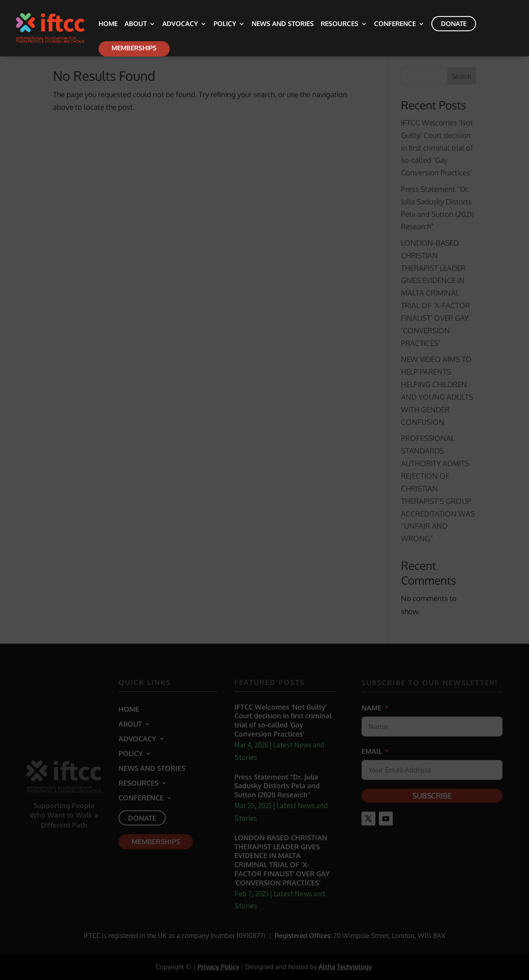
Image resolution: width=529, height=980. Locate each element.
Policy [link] (225, 24)
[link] (64, 28)
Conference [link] (395, 24)
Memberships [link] (134, 48)
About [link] (136, 24)
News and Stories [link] (283, 24)
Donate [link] (454, 24)
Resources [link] (340, 24)
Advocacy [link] (180, 24)
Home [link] (108, 24)
